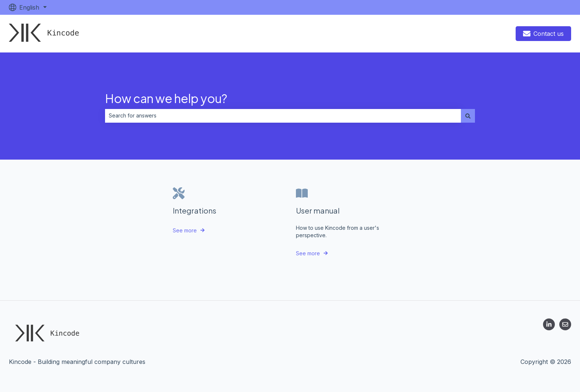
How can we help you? (166, 98)
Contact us (543, 34)
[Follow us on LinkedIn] (549, 324)
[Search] (468, 116)
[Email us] (565, 324)
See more (185, 230)
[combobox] (283, 116)
